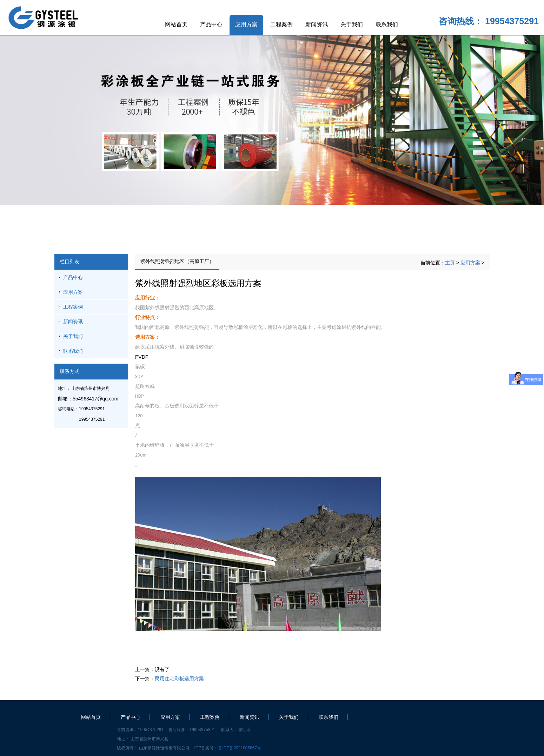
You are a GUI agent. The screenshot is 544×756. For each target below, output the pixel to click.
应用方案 (246, 24)
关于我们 (352, 24)
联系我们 (387, 24)
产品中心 (211, 24)
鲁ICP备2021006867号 (240, 748)
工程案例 (281, 24)
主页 (450, 263)
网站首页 (176, 24)
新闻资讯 (317, 24)
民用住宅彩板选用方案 (179, 679)
